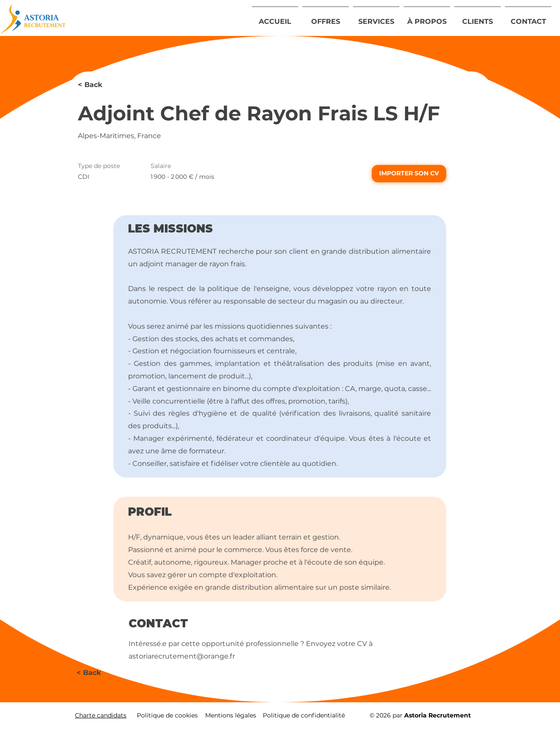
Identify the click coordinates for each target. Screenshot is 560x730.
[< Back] (109, 85)
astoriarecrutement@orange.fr (182, 656)
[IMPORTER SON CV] (409, 174)
